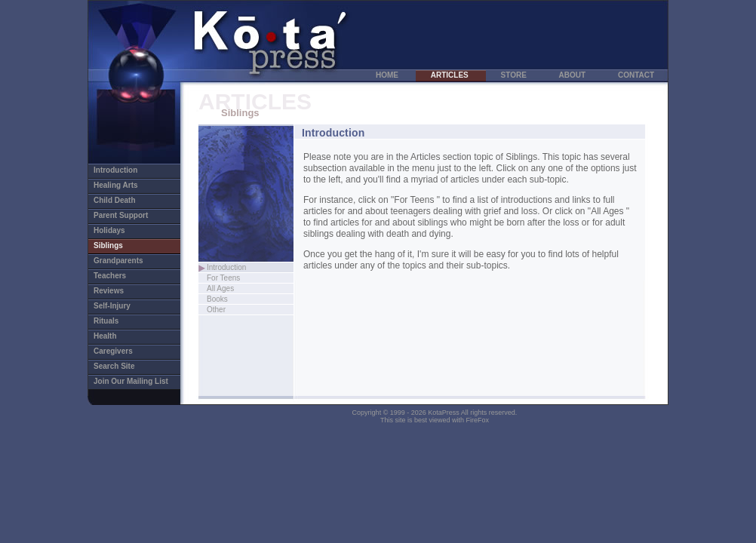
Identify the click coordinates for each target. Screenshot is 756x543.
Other (233, 310)
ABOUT (573, 75)
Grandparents (127, 261)
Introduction (135, 170)
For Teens (239, 278)
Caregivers (121, 351)
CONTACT (636, 75)
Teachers (118, 276)
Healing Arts (126, 185)
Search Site (123, 366)
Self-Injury (120, 306)
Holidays (118, 230)
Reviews (117, 291)
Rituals (115, 321)
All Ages (236, 288)
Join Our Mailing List (131, 381)
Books (221, 299)
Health (114, 336)
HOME (388, 75)
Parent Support (129, 215)
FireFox (478, 420)
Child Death (123, 200)
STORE (515, 75)
